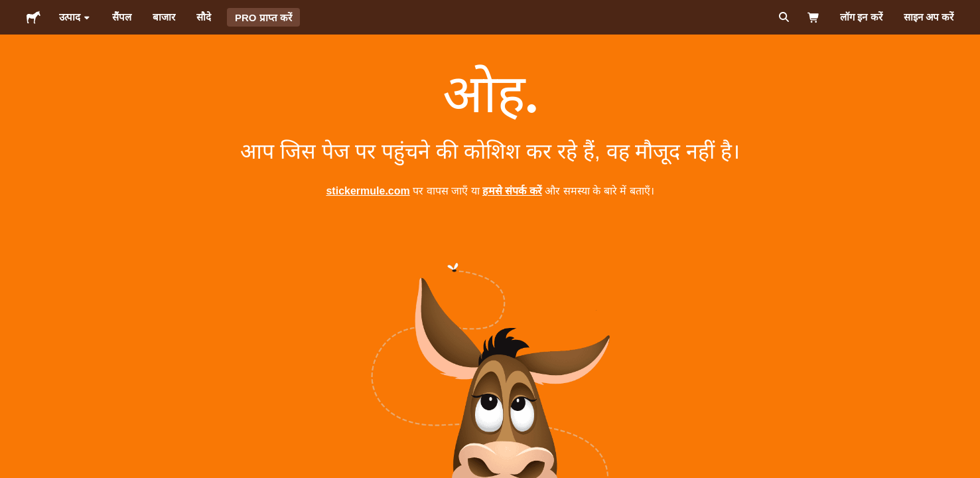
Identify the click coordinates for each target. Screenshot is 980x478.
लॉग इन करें (861, 17)
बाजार (164, 17)
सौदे (204, 17)
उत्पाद (75, 17)
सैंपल (122, 17)
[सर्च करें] (783, 17)
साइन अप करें (929, 17)
